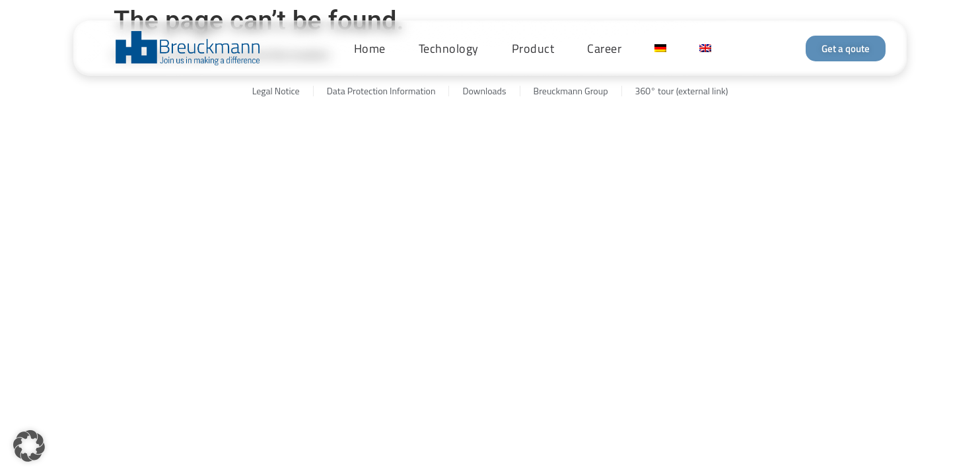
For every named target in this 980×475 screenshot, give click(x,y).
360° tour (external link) (682, 91)
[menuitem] (660, 48)
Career (604, 48)
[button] (29, 446)
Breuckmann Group (571, 91)
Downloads (484, 91)
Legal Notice (276, 91)
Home (370, 48)
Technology (449, 48)
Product (533, 48)
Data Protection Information (381, 91)
